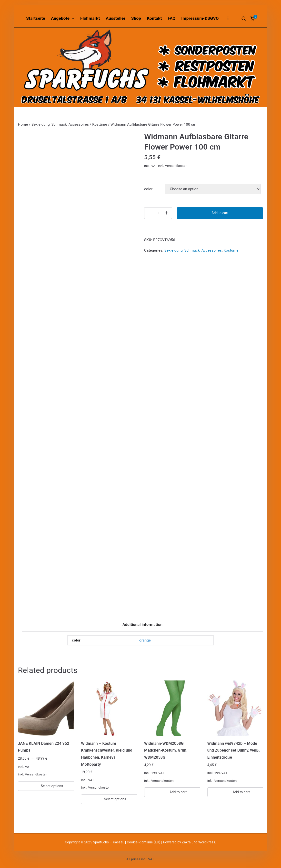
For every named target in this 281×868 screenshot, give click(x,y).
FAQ (172, 18)
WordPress (207, 842)
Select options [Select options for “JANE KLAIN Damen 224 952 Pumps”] (52, 786)
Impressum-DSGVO (200, 18)
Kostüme (100, 124)
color (148, 189)
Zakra (186, 842)
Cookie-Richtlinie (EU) (144, 842)
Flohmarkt (90, 18)
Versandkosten (176, 166)
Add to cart (220, 213)
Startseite (36, 18)
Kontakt (154, 18)
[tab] (142, 626)
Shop (136, 18)
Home (23, 124)
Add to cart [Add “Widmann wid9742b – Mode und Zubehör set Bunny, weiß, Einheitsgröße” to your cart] (241, 792)
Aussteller (115, 18)
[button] (72, 18)
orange (145, 640)
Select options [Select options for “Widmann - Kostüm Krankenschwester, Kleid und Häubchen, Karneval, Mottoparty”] (115, 799)
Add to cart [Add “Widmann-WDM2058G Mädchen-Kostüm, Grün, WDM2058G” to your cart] (178, 792)
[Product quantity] (158, 213)
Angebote (63, 18)
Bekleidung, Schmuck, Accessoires (60, 124)
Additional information (142, 625)
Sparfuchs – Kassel (108, 842)
